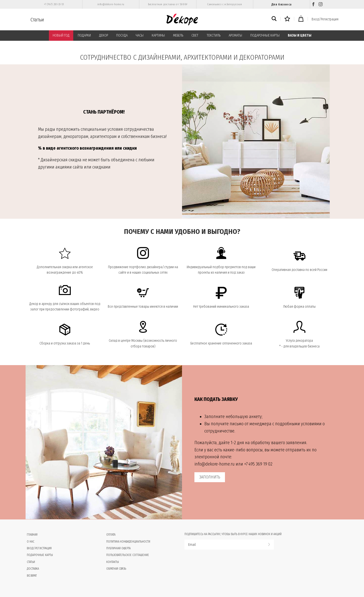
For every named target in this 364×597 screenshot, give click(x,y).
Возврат (32, 576)
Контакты (113, 562)
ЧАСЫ (140, 35)
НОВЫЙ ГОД (61, 35)
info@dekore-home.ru (111, 4)
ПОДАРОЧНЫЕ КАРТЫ (265, 35)
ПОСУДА (122, 35)
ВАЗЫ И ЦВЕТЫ (300, 35)
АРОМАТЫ (235, 35)
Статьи (37, 20)
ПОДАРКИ (84, 35)
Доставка (33, 569)
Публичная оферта (118, 548)
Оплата (111, 535)
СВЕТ (195, 35)
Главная (32, 535)
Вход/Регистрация (325, 19)
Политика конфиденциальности (128, 542)
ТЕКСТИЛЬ (214, 35)
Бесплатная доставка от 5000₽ (168, 4)
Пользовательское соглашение (128, 555)
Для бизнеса (282, 4)
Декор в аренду (41, 304)
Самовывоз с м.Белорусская (225, 4)
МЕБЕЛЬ (178, 35)
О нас (31, 542)
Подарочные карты (40, 555)
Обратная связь (116, 569)
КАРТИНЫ (158, 35)
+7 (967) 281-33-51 (54, 4)
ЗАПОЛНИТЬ (210, 477)
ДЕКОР (104, 35)
